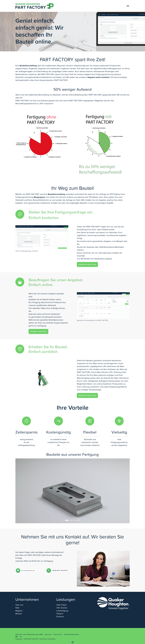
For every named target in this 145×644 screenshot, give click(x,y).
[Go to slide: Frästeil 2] (71, 520)
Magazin (19, 611)
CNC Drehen (62, 608)
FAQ (17, 608)
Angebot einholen (38, 331)
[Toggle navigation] (128, 6)
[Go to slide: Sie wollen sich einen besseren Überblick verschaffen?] (78, 520)
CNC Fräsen (62, 605)
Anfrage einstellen (87, 264)
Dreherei (60, 617)
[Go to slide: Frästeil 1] (67, 520)
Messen (19, 614)
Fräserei (60, 614)
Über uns (19, 605)
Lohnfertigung (62, 611)
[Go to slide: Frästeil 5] (74, 520)
